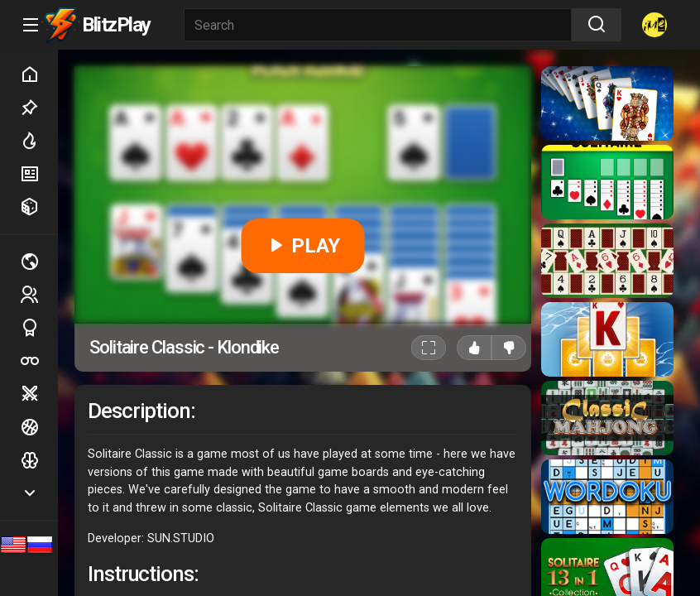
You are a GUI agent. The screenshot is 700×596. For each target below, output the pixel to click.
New (39, 174)
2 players (39, 294)
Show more (39, 493)
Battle (39, 394)
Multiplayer (39, 262)
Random (39, 207)
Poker (39, 361)
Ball (39, 427)
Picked (39, 108)
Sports (39, 328)
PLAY (303, 246)
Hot (39, 141)
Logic (39, 460)
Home (39, 74)
